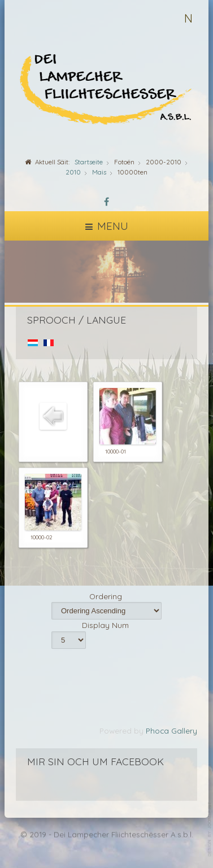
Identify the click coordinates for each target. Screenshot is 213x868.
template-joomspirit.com (210, 829)
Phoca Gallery (171, 730)
